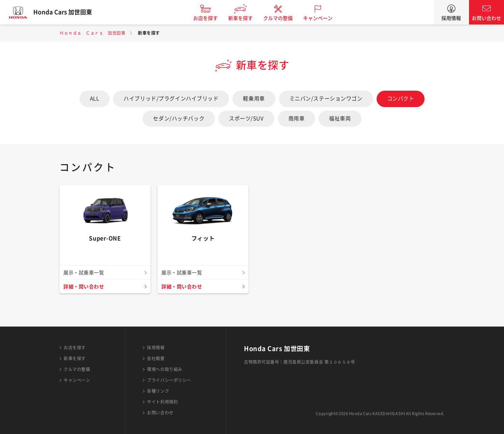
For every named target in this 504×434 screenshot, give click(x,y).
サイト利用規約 (162, 402)
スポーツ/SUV (246, 118)
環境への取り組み (164, 369)
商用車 (297, 118)
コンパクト (401, 99)
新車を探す (246, 18)
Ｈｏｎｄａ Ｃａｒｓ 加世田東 (92, 33)
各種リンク (158, 391)
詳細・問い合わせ (85, 287)
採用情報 (451, 18)
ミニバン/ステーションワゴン (326, 99)
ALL (95, 99)
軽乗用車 (254, 99)
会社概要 (156, 358)
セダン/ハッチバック (179, 118)
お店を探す (211, 18)
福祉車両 (340, 118)
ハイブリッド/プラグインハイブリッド (171, 99)
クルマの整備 (283, 18)
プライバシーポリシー (169, 380)
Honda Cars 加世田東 (68, 12)
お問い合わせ (486, 18)
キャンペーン (323, 18)
